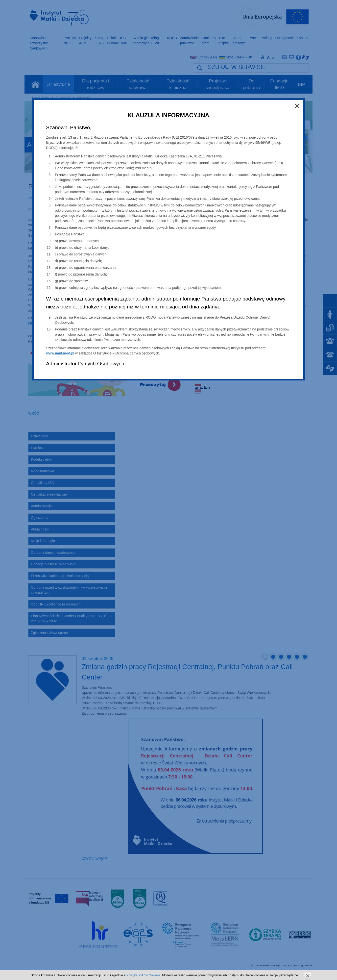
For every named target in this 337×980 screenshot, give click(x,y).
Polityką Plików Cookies (143, 975)
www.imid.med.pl (60, 353)
